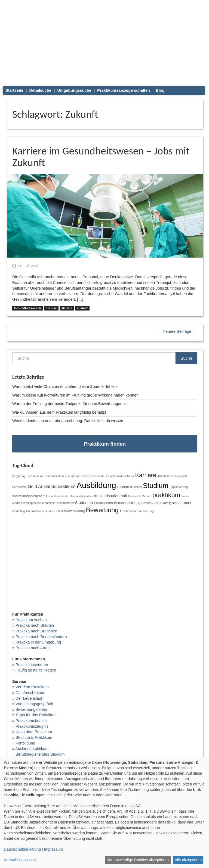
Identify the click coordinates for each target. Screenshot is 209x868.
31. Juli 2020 (26, 266)
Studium (156, 486)
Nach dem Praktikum (34, 732)
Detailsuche (40, 90)
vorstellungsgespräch (28, 496)
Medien (147, 496)
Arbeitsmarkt (165, 476)
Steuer (49, 511)
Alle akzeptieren (188, 860)
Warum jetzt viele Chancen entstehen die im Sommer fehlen (64, 387)
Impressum (53, 849)
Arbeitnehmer (65, 503)
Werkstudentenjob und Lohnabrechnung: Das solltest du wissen (68, 421)
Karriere (51, 308)
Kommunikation (54, 476)
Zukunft (82, 308)
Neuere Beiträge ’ (178, 331)
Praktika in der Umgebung (38, 642)
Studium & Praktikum (34, 737)
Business (136, 487)
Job (78, 476)
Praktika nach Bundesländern (41, 637)
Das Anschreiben (30, 693)
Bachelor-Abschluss (121, 476)
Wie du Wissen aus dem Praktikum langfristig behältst (59, 412)
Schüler (146, 503)
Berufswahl (19, 487)
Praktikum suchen (31, 620)
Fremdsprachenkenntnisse (38, 503)
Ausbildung (96, 485)
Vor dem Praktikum (32, 687)
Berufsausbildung (127, 503)
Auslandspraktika (82, 496)
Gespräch (134, 496)
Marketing (19, 511)
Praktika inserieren (32, 665)
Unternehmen (35, 511)
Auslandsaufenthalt (110, 496)
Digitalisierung (179, 487)
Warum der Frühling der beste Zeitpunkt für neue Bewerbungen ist (70, 404)
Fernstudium (35, 476)
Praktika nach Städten (35, 625)
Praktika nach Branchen (36, 631)
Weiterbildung (74, 511)
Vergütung (19, 476)
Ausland (185, 503)
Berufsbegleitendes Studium (40, 754)
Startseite (14, 90)
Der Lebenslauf (29, 698)
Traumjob (181, 476)
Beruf (85, 476)
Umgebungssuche (74, 90)
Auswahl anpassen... (21, 860)
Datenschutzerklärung (22, 849)
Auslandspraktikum (57, 486)
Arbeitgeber (170, 503)
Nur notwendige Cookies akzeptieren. (138, 860)
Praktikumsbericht (31, 721)
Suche (186, 358)
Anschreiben (128, 511)
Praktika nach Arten (33, 648)
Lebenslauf (97, 476)
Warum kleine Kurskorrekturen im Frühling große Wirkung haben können (75, 395)
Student (123, 487)
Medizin (67, 308)
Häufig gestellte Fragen (36, 670)
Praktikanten (103, 503)
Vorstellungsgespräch (34, 704)
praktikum (166, 495)
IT (106, 476)
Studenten (84, 503)
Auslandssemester (57, 496)
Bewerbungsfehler (31, 709)
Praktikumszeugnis (32, 726)
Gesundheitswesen (27, 308)
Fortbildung (25, 743)
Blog (160, 90)
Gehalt (59, 511)
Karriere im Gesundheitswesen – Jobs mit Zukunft (101, 157)
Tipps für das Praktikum (36, 715)
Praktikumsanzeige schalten (123, 90)
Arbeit (157, 503)
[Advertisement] (105, 41)
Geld (32, 486)
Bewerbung (102, 510)
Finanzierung (145, 511)
